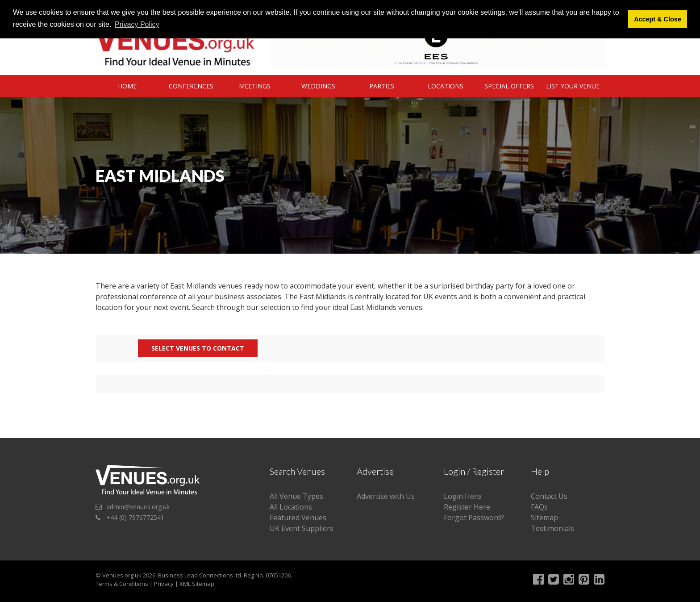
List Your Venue (573, 86)
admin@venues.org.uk (138, 507)
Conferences (191, 86)
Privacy (164, 584)
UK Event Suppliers (302, 528)
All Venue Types (296, 496)
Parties (382, 86)
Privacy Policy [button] (137, 24)
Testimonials (552, 528)
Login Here (462, 496)
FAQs (539, 507)
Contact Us (549, 496)
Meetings (255, 86)
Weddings (318, 86)
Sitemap (544, 518)
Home (127, 86)
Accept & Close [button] (658, 19)
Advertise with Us (386, 496)
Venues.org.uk (122, 575)
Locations (446, 86)
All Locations (291, 507)
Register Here (467, 507)
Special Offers (509, 86)
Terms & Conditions (122, 584)
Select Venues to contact (198, 348)
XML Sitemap (197, 584)
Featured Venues (298, 518)
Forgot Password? (474, 518)
